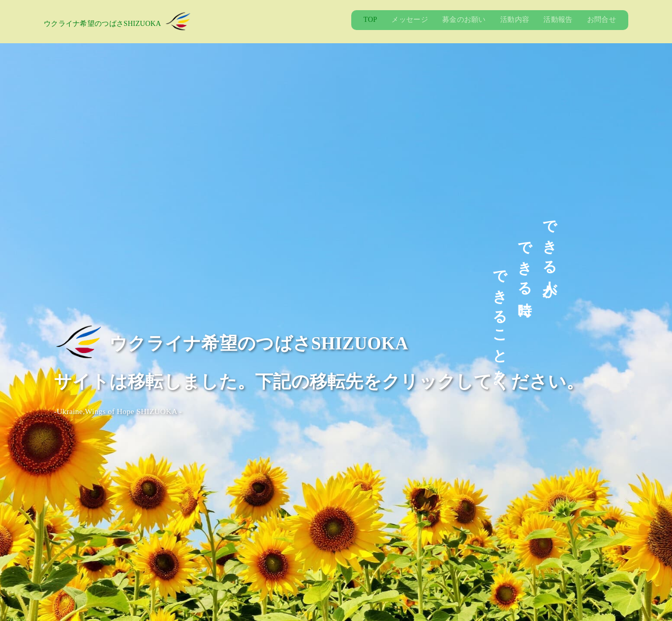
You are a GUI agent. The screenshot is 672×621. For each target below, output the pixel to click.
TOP (370, 20)
